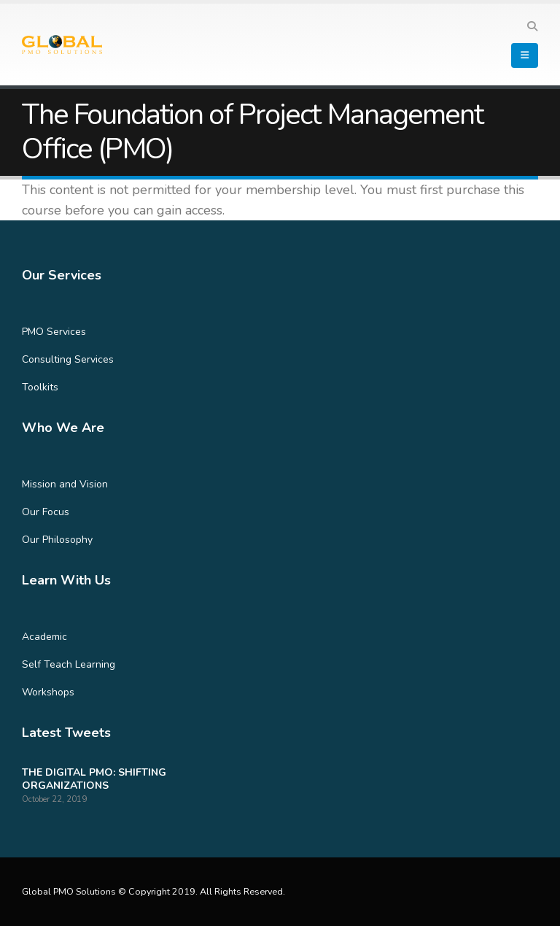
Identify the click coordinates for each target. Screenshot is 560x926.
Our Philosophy (57, 540)
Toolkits (40, 387)
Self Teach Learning (69, 664)
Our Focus (46, 512)
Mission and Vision (65, 484)
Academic (44, 637)
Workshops (48, 692)
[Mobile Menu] (525, 55)
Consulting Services (68, 359)
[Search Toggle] (532, 27)
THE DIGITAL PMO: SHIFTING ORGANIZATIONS (94, 779)
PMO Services (54, 332)
